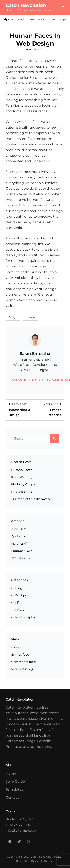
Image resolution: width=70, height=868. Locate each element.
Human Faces (22, 470)
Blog (19, 588)
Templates (14, 789)
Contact (12, 798)
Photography (25, 617)
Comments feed (24, 662)
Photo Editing (22, 477)
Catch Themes (45, 861)
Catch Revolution (26, 5)
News (20, 610)
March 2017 (20, 544)
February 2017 (22, 551)
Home (10, 19)
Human (30, 317)
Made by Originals (25, 484)
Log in (16, 647)
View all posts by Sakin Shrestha (35, 380)
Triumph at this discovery (31, 499)
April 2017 (18, 536)
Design (23, 19)
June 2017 (19, 529)
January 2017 (21, 558)
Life (18, 603)
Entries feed (20, 655)
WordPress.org (22, 669)
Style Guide (15, 781)
